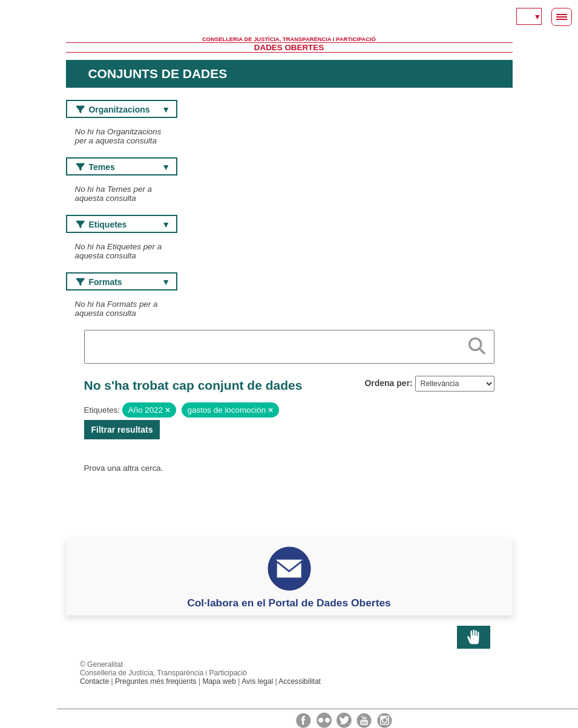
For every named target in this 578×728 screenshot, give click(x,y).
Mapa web (219, 681)
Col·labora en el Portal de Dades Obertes (289, 603)
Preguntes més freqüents (156, 681)
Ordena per (387, 383)
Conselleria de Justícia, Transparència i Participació (289, 39)
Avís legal (257, 681)
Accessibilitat (300, 681)
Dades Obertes (289, 48)
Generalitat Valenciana (289, 18)
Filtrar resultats (122, 430)
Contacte (94, 681)
